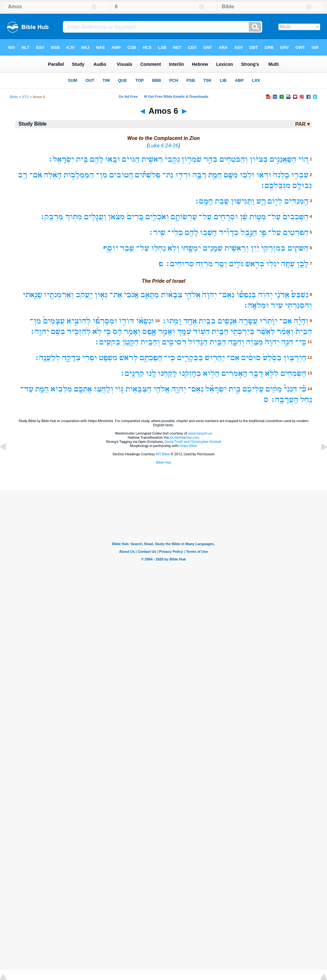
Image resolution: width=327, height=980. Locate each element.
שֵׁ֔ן (244, 217)
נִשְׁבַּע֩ (300, 295)
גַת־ (168, 175)
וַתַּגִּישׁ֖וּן (243, 201)
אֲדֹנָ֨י (282, 295)
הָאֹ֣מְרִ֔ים (234, 373)
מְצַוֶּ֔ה (255, 342)
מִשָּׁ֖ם (231, 175)
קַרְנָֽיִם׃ (132, 373)
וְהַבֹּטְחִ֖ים (234, 159)
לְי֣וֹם (275, 201)
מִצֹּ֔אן (116, 217)
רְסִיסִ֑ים (174, 342)
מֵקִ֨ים (274, 389)
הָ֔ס (117, 332)
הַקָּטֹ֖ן (130, 342)
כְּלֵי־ (175, 232)
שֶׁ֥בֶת (222, 201)
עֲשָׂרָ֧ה (248, 321)
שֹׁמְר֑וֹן (191, 159)
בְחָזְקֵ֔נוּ (190, 373)
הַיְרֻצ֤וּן (295, 358)
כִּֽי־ (301, 342)
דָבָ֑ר (256, 373)
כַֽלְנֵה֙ (281, 175)
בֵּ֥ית (82, 159)
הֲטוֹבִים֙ (121, 175)
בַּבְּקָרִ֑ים (190, 358)
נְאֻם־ (227, 295)
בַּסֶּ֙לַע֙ (272, 358)
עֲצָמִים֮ (54, 321)
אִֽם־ (233, 358)
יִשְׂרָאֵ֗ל (216, 389)
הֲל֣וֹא (211, 373)
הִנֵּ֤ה (287, 342)
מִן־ (102, 175)
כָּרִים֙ (135, 217)
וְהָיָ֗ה (301, 321)
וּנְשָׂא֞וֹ (145, 321)
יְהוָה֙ (209, 295)
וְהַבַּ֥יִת (150, 342)
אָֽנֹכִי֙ (131, 295)
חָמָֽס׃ (204, 201)
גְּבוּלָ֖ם (302, 185)
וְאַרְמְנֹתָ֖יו (59, 295)
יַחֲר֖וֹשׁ (215, 358)
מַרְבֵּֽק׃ (51, 217)
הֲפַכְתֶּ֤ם (151, 358)
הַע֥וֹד (201, 332)
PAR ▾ (302, 124)
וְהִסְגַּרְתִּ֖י (298, 305)
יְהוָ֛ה (179, 389)
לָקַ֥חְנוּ (167, 373)
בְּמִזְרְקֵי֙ (273, 248)
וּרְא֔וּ (264, 175)
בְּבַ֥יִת (207, 321)
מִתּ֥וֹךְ (74, 217)
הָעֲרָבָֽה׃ (284, 400)
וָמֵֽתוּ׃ (171, 321)
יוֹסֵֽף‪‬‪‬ (111, 248)
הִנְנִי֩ (290, 389)
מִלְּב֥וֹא (61, 389)
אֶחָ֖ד (190, 321)
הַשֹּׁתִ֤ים (298, 248)
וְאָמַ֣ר (167, 332)
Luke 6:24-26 (163, 145)
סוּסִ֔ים (251, 358)
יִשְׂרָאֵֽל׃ (61, 159)
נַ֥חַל (306, 400)
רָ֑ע (261, 201)
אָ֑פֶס (149, 332)
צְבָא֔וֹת (172, 295)
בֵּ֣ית (235, 389)
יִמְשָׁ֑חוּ (191, 248)
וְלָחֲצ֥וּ (104, 389)
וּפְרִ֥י (90, 358)
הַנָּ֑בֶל (249, 232)
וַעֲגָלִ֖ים (95, 217)
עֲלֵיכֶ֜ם (253, 389)
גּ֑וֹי (119, 389)
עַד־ (27, 389)
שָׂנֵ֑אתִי (32, 295)
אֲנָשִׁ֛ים (227, 321)
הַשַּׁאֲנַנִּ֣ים (283, 159)
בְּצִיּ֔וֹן (259, 159)
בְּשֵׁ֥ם (58, 332)
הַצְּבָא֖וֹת (138, 389)
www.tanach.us (200, 433)
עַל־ (274, 217)
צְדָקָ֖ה (71, 358)
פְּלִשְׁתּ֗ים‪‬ (148, 175)
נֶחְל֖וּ (158, 248)
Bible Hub (163, 463)
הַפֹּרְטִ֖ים (296, 232)
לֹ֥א (97, 332)
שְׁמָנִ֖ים (213, 248)
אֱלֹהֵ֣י (192, 295)
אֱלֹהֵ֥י (161, 389)
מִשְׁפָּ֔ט (108, 358)
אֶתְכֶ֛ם (83, 389)
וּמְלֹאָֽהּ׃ (256, 305)
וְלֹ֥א (174, 248)
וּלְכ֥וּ (247, 175)
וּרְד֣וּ (183, 175)
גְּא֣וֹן (101, 295)
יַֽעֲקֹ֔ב (84, 295)
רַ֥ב (23, 175)
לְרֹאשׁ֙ (129, 358)
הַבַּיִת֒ (304, 332)
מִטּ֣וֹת (258, 217)
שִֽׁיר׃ (157, 232)
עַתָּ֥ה (288, 264)
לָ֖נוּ (151, 373)
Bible (14, 97)
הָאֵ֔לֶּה (53, 175)
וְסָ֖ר (221, 264)
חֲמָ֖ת (42, 389)
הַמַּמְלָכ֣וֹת (79, 175)
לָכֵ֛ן (303, 264)
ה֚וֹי (303, 159)
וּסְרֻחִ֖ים (226, 217)
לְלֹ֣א (272, 373)
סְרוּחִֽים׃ (180, 264)
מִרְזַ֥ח (205, 264)
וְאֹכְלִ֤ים (157, 217)
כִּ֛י (107, 332)
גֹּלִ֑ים (236, 264)
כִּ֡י (303, 389)
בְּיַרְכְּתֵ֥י (242, 332)
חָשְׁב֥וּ (208, 232)
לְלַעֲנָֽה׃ (47, 358)
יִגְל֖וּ (273, 264)
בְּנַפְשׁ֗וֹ (246, 295)
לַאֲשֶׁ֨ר (266, 332)
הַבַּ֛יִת (220, 332)
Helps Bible (188, 446)
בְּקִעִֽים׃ (107, 342)
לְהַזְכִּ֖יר (79, 332)
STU (25, 97)
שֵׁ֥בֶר (127, 248)
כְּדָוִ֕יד (229, 232)
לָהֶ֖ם (97, 159)
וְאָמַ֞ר (285, 332)
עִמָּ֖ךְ (184, 332)
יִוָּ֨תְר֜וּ (269, 321)
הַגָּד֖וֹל (198, 342)
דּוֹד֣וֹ (126, 321)
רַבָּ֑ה (200, 175)
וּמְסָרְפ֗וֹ (105, 321)
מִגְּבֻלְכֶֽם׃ (275, 185)
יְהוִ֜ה (265, 295)
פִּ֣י (263, 232)
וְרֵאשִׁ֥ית (237, 248)
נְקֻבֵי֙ (172, 159)
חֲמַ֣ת (215, 175)
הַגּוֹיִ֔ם (131, 159)
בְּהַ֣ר (210, 159)
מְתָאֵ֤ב (150, 295)
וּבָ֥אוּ (113, 159)
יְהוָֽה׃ (39, 332)
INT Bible (163, 454)
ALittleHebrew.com (184, 438)
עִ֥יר (277, 305)
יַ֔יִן (255, 248)
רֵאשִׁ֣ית (152, 159)
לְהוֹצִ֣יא (79, 321)
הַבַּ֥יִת (218, 342)
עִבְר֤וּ (300, 175)
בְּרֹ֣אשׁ (255, 264)
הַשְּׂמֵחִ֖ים (293, 373)
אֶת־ (116, 295)
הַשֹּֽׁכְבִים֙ (296, 217)
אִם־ (36, 175)
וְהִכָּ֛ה (236, 342)
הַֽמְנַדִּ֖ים (296, 201)
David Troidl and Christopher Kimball (193, 442)
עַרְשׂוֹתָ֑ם (184, 217)
